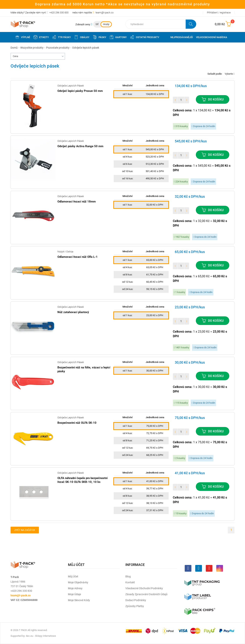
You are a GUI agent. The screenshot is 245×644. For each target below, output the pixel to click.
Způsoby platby (135, 606)
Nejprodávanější (182, 37)
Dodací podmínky (136, 600)
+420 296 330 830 (59, 13)
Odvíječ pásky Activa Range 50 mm (80, 146)
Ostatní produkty (145, 37)
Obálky (82, 37)
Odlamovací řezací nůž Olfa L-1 (78, 257)
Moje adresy (75, 588)
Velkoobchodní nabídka (212, 37)
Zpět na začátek (25, 530)
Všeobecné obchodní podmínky (144, 588)
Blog (128, 576)
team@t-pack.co (105, 13)
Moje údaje (74, 594)
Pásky (99, 37)
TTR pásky (61, 37)
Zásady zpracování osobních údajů (146, 594)
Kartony (118, 37)
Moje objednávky (78, 582)
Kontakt (130, 582)
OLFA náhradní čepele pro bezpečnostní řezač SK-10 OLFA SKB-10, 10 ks (82, 480)
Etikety (41, 37)
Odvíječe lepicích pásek (71, 86)
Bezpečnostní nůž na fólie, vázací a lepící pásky (84, 369)
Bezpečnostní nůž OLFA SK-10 (77, 423)
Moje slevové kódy (79, 600)
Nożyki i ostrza (65, 252)
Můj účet (73, 576)
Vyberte (230, 74)
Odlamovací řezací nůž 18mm (77, 202)
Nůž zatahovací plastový (73, 312)
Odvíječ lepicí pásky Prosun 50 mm (80, 91)
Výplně (22, 37)
